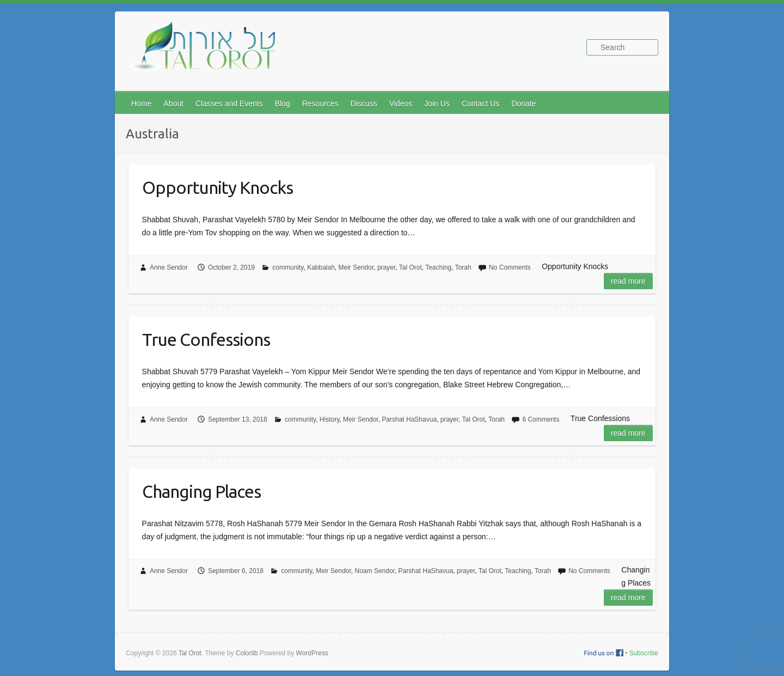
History (329, 419)
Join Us (437, 103)
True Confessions (206, 339)
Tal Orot (411, 267)
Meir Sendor (356, 267)
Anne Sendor (169, 267)
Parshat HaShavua (409, 419)
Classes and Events (229, 103)
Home (141, 103)
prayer (386, 267)
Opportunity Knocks (218, 187)
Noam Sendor (375, 571)
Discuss (364, 103)
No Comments (510, 267)
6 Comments (541, 419)
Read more (628, 281)
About (173, 103)
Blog (283, 103)
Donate (523, 103)
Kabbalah (321, 267)
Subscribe (644, 653)
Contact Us (480, 103)
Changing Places (201, 491)
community (288, 267)
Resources (320, 103)
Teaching (438, 267)
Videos (401, 103)
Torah (463, 267)
